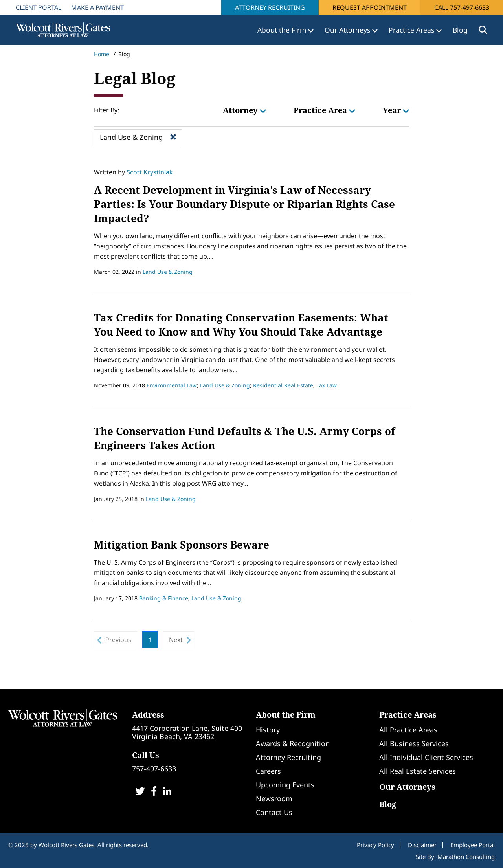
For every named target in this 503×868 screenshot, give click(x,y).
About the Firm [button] (283, 30)
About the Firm (286, 715)
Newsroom (274, 798)
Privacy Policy (375, 845)
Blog (460, 30)
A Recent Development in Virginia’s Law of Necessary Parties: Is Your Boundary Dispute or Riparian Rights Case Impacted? (244, 204)
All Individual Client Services (426, 757)
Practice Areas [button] (412, 30)
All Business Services (414, 743)
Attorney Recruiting (270, 7)
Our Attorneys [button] (348, 30)
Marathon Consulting (466, 857)
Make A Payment (97, 7)
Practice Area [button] (324, 110)
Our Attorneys (407, 787)
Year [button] (396, 110)
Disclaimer (422, 845)
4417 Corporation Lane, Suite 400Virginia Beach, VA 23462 (187, 732)
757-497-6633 (154, 769)
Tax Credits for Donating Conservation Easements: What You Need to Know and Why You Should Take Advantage (241, 325)
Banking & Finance (164, 598)
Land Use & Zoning (168, 272)
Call (462, 7)
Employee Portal (473, 845)
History (268, 730)
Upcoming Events (285, 785)
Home (102, 54)
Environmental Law (172, 385)
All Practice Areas (408, 730)
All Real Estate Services (418, 771)
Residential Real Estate (283, 385)
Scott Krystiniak (150, 172)
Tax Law (327, 385)
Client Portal (39, 7)
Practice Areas (408, 715)
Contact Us (274, 812)
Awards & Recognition (293, 743)
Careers (268, 771)
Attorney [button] (244, 110)
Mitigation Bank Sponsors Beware (182, 545)
